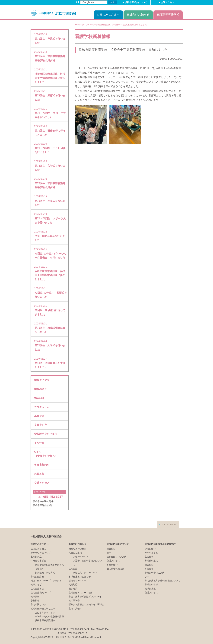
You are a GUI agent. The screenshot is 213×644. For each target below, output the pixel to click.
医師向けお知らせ (138, 15)
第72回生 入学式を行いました (50, 166)
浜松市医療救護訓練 (45, 620)
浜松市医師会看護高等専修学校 (160, 544)
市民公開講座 (37, 577)
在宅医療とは (37, 589)
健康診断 (35, 597)
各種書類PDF (42, 465)
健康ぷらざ (36, 584)
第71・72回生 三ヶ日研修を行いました (50, 148)
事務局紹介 (112, 565)
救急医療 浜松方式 (45, 573)
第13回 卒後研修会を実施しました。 (50, 363)
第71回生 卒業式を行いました (50, 39)
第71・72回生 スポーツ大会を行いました (50, 113)
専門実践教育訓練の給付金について (162, 581)
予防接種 (35, 600)
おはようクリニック (45, 613)
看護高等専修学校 (168, 15)
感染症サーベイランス (80, 581)
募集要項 (39, 416)
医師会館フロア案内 (117, 557)
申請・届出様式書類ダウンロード (85, 597)
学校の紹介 (41, 389)
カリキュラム (42, 407)
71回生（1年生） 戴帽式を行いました (51, 293)
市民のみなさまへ (108, 15)
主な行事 (39, 443)
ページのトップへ (169, 525)
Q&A (147, 577)
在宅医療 (73, 569)
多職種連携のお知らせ (80, 577)
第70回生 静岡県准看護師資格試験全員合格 (50, 183)
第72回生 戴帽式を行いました (50, 95)
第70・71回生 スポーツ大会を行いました (50, 218)
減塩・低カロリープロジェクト (46, 581)
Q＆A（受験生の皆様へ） (46, 454)
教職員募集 (150, 589)
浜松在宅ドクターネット (85, 573)
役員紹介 (111, 549)
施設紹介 (39, 398)
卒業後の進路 (151, 561)
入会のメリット (81, 557)
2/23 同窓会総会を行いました (50, 236)
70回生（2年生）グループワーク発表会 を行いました (51, 253)
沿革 (109, 553)
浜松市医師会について (136, 2)
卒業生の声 (41, 425)
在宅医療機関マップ (41, 593)
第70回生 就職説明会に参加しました (50, 328)
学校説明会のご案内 (46, 434)
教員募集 (39, 474)
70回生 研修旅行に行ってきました (50, 310)
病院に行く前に (38, 549)
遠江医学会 (74, 600)
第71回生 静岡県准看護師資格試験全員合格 (50, 56)
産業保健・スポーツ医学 (81, 593)
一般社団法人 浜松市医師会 (46, 536)
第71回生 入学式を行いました (50, 345)
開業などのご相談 (77, 549)
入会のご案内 (75, 553)
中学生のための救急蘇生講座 (49, 616)
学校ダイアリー (43, 380)
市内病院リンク (38, 604)
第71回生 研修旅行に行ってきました (50, 130)
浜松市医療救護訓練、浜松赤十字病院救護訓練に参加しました (123, 50)
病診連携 (73, 589)
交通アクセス (168, 2)
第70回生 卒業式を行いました (50, 201)
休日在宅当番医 (38, 561)
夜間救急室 (36, 557)
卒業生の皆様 (151, 584)
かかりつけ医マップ (41, 553)
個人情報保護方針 (115, 569)
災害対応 (73, 584)
